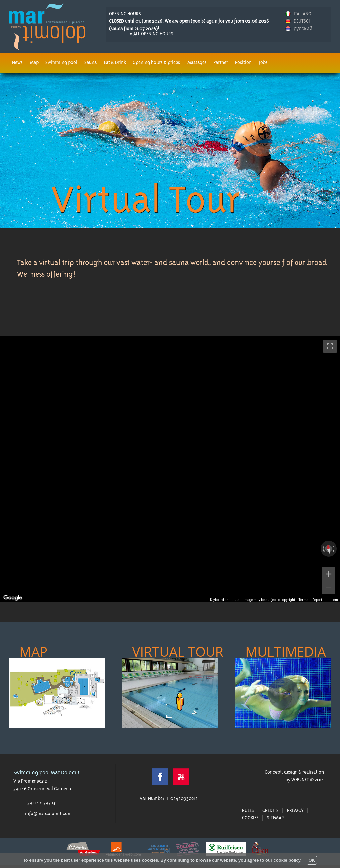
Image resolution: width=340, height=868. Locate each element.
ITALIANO (302, 14)
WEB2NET (300, 780)
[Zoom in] (329, 574)
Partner (221, 62)
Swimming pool (61, 62)
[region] (170, 469)
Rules (248, 810)
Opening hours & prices (156, 62)
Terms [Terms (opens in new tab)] (304, 600)
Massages (197, 62)
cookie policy (287, 860)
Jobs (263, 62)
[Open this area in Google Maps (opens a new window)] (13, 598)
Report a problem (325, 600)
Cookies (250, 818)
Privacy (295, 810)
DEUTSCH (302, 21)
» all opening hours (152, 34)
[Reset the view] (329, 549)
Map (34, 62)
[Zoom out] (329, 588)
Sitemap (275, 818)
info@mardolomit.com (48, 814)
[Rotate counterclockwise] (323, 549)
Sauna (90, 62)
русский (303, 29)
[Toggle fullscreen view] (330, 346)
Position (243, 62)
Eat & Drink (115, 62)
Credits (270, 810)
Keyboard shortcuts (225, 600)
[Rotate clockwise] (334, 549)
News (17, 62)
